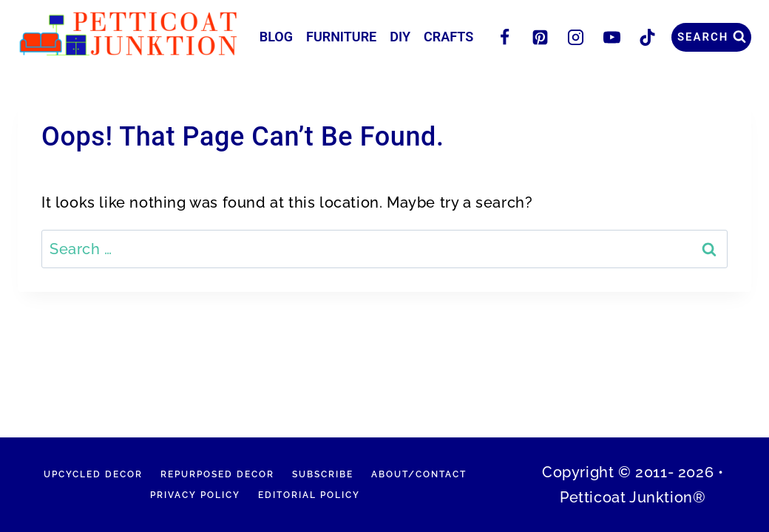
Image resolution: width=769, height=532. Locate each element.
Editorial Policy (309, 495)
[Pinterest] (541, 37)
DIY (400, 37)
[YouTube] (612, 37)
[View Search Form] (711, 37)
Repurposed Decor (217, 474)
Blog (276, 37)
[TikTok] (647, 37)
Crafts (448, 37)
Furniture (341, 37)
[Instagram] (576, 37)
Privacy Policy (195, 495)
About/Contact (419, 474)
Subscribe (323, 474)
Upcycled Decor (93, 474)
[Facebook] (504, 37)
